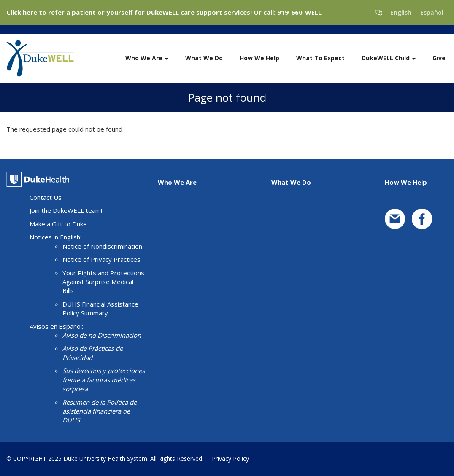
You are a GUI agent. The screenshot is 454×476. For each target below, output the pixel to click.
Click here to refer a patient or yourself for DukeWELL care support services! (129, 12)
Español (432, 12)
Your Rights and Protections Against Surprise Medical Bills (103, 282)
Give (439, 58)
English (401, 12)
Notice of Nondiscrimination (102, 246)
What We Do (204, 58)
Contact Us (46, 197)
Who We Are (147, 58)
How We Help (259, 58)
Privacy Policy (230, 459)
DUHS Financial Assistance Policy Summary (100, 308)
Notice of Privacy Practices (101, 259)
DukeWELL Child (389, 58)
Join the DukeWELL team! (66, 210)
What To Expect (320, 58)
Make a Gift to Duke (58, 224)
